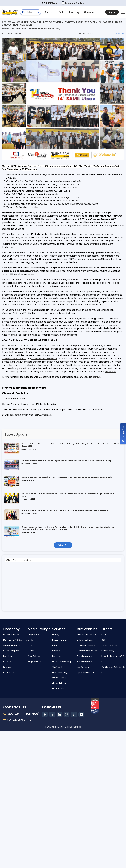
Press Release (34, 656)
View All (63, 545)
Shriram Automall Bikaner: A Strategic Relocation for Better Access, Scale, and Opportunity (66, 461)
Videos (31, 651)
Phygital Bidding (60, 683)
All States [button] (32, 12)
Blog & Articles (34, 662)
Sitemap (7, 667)
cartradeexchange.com (37, 365)
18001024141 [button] (50, 3)
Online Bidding (59, 678)
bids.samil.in (59, 365)
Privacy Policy (108, 651)
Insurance (57, 656)
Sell (61, 12)
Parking (56, 635)
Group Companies (12, 651)
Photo (31, 645)
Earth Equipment (85, 662)
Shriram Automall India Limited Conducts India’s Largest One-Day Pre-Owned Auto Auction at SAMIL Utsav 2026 (70, 445)
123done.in (110, 372)
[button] (123, 12)
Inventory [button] (74, 12)
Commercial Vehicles (87, 651)
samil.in (97, 377)
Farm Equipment (85, 656)
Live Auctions (83, 667)
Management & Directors (15, 640)
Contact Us (9, 673)
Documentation (60, 640)
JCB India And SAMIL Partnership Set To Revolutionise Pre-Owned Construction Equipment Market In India (70, 495)
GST (103, 640)
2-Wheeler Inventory (87, 635)
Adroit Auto (26, 368)
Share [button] (120, 34)
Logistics (56, 645)
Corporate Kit (34, 635)
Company (92, 12)
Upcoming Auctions (86, 673)
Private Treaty (59, 689)
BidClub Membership (62, 662)
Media (31, 640)
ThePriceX (93, 368)
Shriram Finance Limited (44, 359)
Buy (48, 12)
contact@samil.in (19, 415)
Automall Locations (12, 645)
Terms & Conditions (111, 645)
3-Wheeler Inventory (87, 640)
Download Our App (73, 3)
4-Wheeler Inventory (87, 645)
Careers (7, 662)
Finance (56, 651)
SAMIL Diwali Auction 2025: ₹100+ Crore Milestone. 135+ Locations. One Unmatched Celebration (67, 477)
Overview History (11, 635)
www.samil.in (45, 415)
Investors (7, 656)
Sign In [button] (112, 12)
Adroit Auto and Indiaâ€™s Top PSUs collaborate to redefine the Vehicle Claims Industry (65, 510)
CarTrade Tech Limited (14, 359)
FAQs (104, 635)
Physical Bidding (60, 673)
